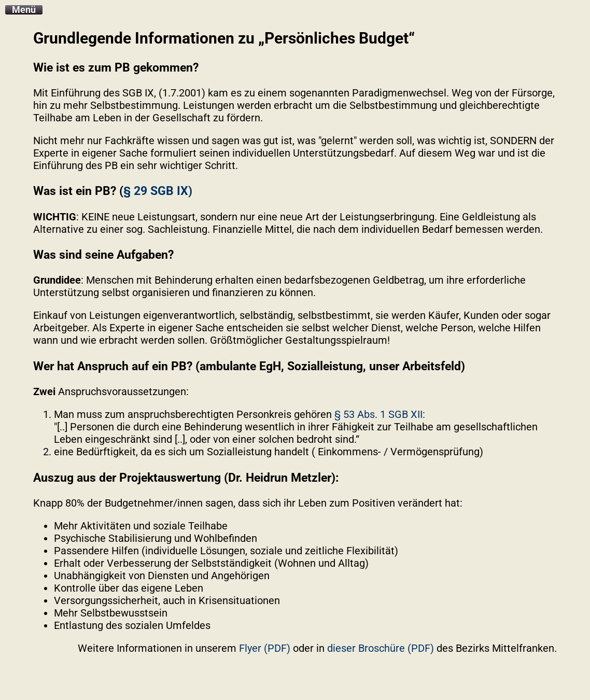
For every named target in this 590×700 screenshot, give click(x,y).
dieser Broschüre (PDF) (381, 648)
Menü (24, 10)
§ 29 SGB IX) (158, 191)
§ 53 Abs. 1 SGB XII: (380, 414)
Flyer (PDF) (265, 648)
